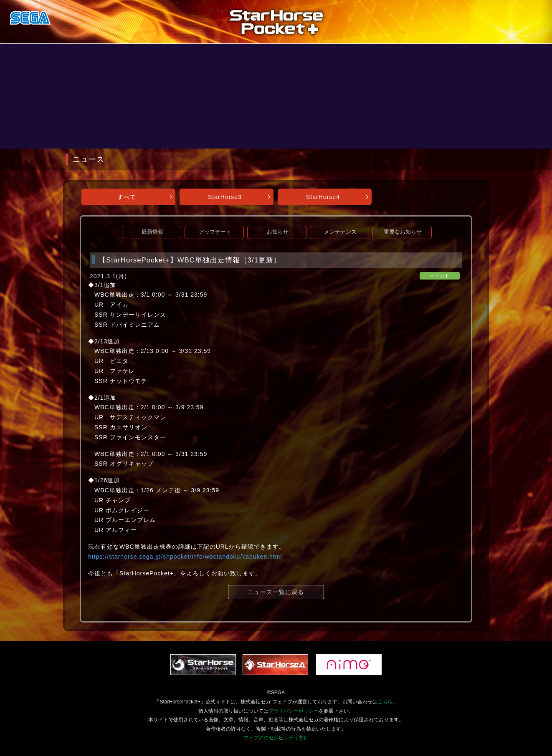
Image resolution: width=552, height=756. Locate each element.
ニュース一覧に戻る (276, 592)
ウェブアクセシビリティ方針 (276, 738)
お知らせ (278, 232)
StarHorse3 (225, 197)
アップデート (215, 232)
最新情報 (152, 232)
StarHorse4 (323, 197)
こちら (385, 702)
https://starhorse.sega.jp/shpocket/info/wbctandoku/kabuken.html (185, 557)
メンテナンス (340, 232)
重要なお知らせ (403, 232)
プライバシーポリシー (294, 711)
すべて (127, 197)
